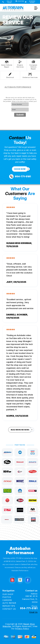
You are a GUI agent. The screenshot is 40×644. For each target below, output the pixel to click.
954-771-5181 (17, 558)
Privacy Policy (22, 629)
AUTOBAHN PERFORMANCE (18, 87)
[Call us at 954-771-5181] (20, 176)
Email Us (33, 612)
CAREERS (7, 600)
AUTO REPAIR (9, 603)
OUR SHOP (8, 594)
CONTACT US (9, 609)
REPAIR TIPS (9, 606)
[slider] (11, 207)
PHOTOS (7, 597)
